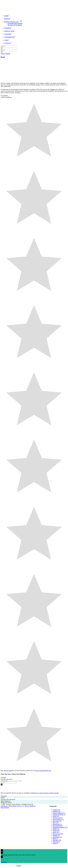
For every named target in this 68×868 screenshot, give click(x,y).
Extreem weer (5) (58, 818)
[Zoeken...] (9, 46)
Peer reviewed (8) (58, 834)
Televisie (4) (56, 842)
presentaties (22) (57, 837)
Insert (21, 866)
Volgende (7, 54)
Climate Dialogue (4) (59, 813)
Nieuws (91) (56, 831)
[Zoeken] (2, 48)
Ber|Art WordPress (30, 806)
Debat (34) (56, 816)
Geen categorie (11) (58, 819)
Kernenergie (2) (57, 824)
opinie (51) (56, 832)
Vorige (3, 54)
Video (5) (55, 843)
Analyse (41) (56, 810)
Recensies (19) (57, 840)
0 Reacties (48, 771)
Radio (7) (55, 839)
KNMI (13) (56, 829)
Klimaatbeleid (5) (58, 826)
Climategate (4, 806)
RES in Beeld (12, 806)
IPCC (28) (56, 823)
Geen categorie (41, 771)
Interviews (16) (57, 821)
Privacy (19, 806)
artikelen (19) (57, 811)
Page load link (5, 808)
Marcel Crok (8, 771)
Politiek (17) (56, 835)
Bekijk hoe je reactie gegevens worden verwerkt (45, 793)
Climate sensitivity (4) (59, 815)
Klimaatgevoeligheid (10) (60, 827)
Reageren (4, 862)
